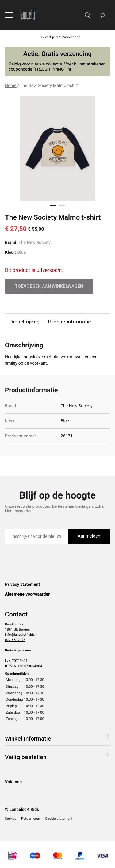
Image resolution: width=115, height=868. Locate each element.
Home (11, 86)
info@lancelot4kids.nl (22, 635)
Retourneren (31, 819)
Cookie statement (59, 819)
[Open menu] (9, 15)
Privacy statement (22, 585)
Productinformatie (69, 322)
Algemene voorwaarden (28, 594)
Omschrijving (24, 322)
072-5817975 (15, 640)
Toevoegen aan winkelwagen (49, 286)
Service (11, 819)
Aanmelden (89, 536)
